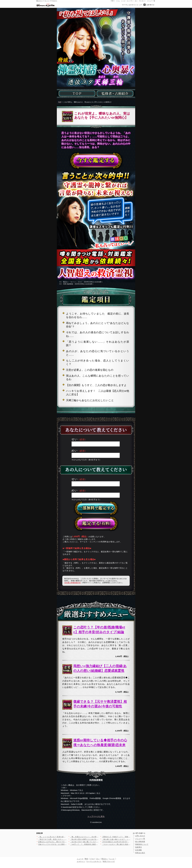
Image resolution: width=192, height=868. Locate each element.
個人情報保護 (140, 842)
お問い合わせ (140, 836)
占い (136, 1)
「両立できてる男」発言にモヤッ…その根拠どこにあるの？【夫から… (65, 839)
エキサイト (150, 5)
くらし (118, 1)
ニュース (80, 859)
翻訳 (87, 859)
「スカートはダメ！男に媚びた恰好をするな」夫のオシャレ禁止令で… (128, 844)
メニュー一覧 (151, 1)
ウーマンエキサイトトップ (132, 5)
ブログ (92, 859)
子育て (113, 1)
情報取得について (142, 844)
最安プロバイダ (109, 861)
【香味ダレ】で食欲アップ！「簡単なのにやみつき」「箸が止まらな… (128, 837)
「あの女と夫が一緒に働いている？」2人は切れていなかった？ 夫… (96, 842)
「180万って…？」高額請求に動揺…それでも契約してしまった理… (95, 844)
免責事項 (138, 847)
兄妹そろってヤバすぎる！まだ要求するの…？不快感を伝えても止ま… (65, 844)
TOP (60, 102)
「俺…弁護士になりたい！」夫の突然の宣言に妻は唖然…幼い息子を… (97, 837)
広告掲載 (138, 850)
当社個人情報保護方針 (73, 583)
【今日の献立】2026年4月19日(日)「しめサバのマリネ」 (123, 842)
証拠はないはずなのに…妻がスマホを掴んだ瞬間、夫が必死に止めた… (65, 842)
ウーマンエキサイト (94, 861)
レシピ (123, 1)
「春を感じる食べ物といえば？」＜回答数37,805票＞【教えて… (126, 839)
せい (75, 439)
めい (75, 451)
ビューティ (130, 1)
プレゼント (142, 1)
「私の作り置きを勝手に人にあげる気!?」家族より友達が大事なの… (96, 839)
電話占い (105, 859)
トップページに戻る (96, 816)
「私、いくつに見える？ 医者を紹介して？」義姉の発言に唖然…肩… (64, 837)
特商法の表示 (140, 853)
